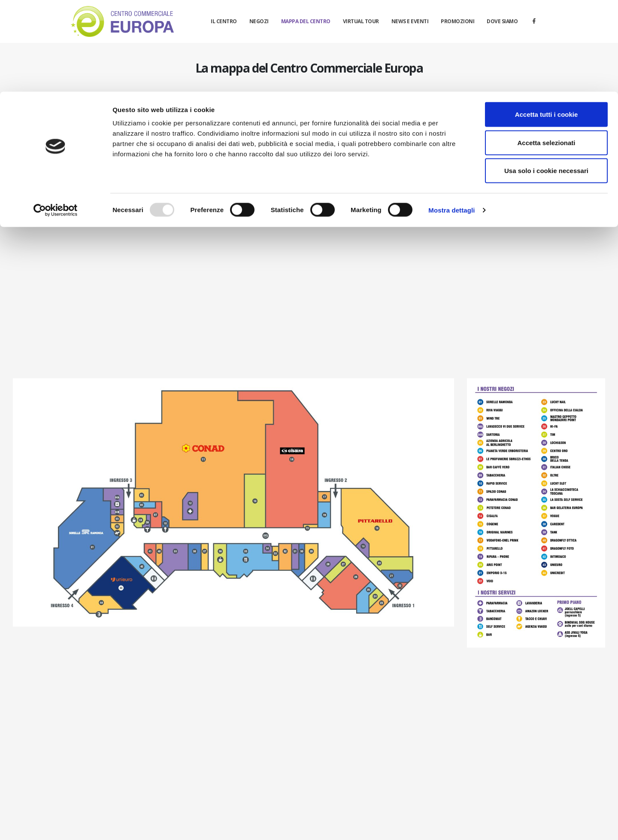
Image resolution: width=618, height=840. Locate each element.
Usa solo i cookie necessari (546, 79)
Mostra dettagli (451, 118)
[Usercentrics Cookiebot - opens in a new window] (56, 119)
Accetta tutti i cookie (547, 23)
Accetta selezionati (546, 51)
